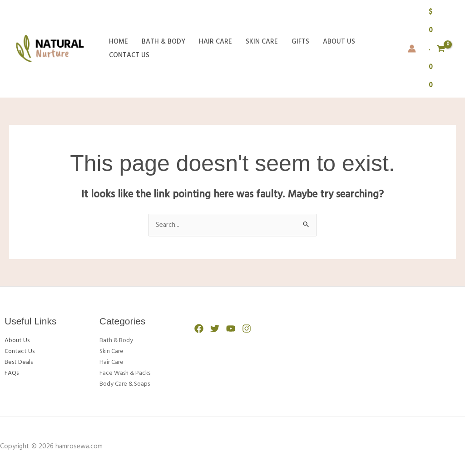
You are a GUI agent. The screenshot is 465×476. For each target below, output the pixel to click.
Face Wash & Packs (128, 373)
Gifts (300, 42)
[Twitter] (215, 329)
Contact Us (129, 55)
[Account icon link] (412, 49)
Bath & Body (163, 42)
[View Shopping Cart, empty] (437, 49)
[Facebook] (199, 329)
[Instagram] (247, 329)
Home (119, 42)
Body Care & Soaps (128, 384)
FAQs (12, 373)
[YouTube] (231, 329)
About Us (339, 42)
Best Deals (20, 362)
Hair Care (215, 42)
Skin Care (262, 42)
